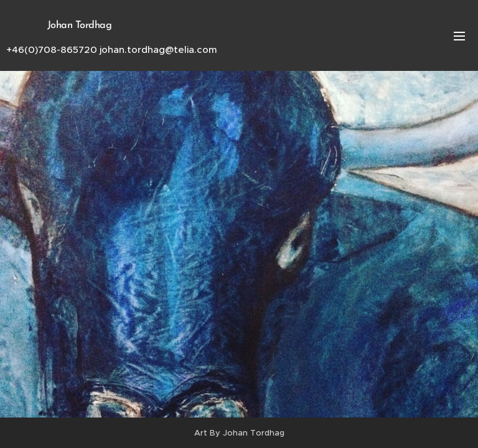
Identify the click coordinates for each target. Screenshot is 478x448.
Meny (459, 36)
